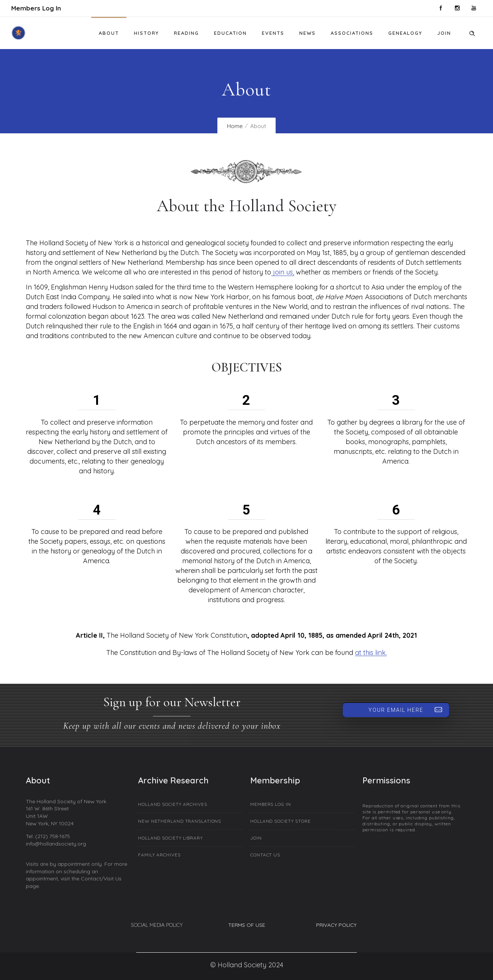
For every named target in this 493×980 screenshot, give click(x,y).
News (307, 33)
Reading (186, 33)
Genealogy (405, 33)
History (146, 33)
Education (230, 33)
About (109, 33)
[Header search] (472, 32)
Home (235, 126)
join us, (283, 272)
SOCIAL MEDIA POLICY (157, 925)
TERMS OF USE (247, 925)
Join (444, 33)
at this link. (371, 653)
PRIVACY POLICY (336, 925)
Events (273, 33)
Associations (352, 33)
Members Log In (36, 8)
